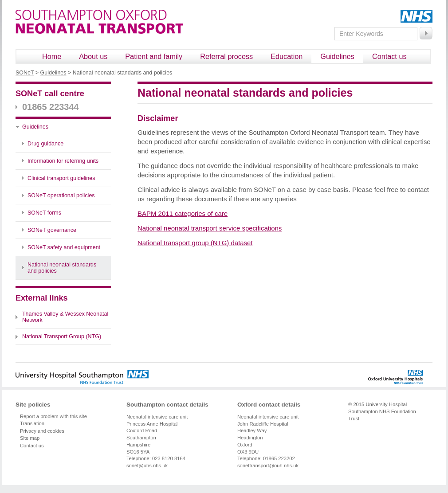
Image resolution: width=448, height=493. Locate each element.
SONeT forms (44, 213)
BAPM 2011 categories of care (183, 213)
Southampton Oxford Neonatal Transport (99, 22)
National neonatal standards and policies (62, 268)
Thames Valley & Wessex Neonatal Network (65, 317)
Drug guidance (45, 144)
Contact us (389, 56)
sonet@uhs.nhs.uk (147, 466)
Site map (30, 438)
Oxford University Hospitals (380, 377)
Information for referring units (63, 161)
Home (52, 56)
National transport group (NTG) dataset (195, 243)
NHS (417, 16)
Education (287, 56)
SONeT (25, 73)
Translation (32, 423)
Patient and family (154, 56)
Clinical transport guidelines (61, 178)
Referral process (226, 56)
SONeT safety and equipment (64, 247)
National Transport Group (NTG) (62, 336)
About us (93, 56)
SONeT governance (52, 230)
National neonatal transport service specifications (210, 228)
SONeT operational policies (61, 196)
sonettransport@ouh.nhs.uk (268, 466)
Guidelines (337, 56)
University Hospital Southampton (82, 377)
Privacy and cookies (42, 431)
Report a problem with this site (53, 416)
